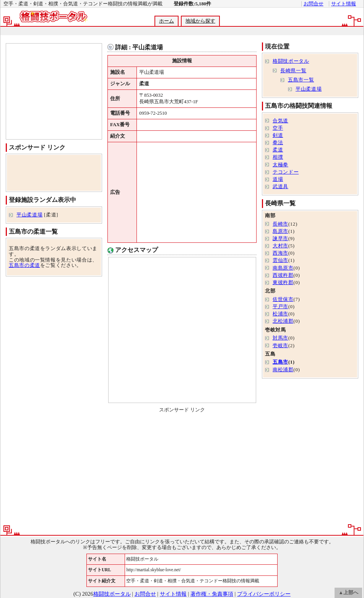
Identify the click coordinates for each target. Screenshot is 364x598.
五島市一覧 (301, 80)
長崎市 (280, 224)
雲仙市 (280, 260)
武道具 (280, 187)
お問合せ (314, 4)
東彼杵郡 (283, 283)
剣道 (278, 135)
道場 (278, 179)
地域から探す (200, 21)
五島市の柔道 (24, 265)
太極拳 (280, 165)
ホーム (167, 21)
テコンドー (286, 172)
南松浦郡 (283, 370)
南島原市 (283, 268)
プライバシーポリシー (264, 594)
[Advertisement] (182, 31)
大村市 (280, 246)
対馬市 (280, 338)
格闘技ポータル (291, 61)
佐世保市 (283, 299)
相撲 (278, 157)
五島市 (280, 362)
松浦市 (280, 314)
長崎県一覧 (293, 71)
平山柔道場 (29, 215)
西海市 (280, 253)
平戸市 (280, 307)
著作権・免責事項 (212, 594)
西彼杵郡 (283, 275)
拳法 (278, 143)
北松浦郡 (283, 321)
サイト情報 (344, 4)
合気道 (280, 121)
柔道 (278, 150)
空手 (278, 128)
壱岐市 (280, 346)
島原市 (280, 231)
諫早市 (280, 239)
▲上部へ (348, 593)
